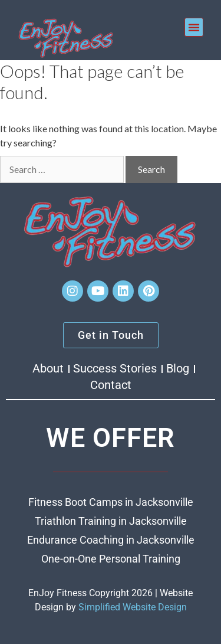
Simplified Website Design (133, 607)
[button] (194, 27)
